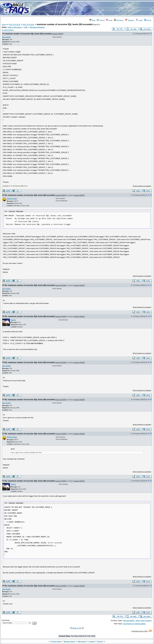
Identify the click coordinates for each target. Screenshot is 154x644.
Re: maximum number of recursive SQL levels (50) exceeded (30, 195)
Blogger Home (70, 641)
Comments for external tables (134, 623)
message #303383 (61, 316)
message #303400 (61, 434)
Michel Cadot (12, 199)
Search (101, 20)
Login (139, 20)
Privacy (100, 641)
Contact (91, 641)
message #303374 (61, 195)
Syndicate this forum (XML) (140, 631)
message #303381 (61, 285)
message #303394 (61, 400)
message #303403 (61, 481)
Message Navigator (37, 27)
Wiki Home (82, 641)
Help (109, 20)
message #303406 (61, 586)
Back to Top (77, 628)
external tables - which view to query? (137, 620)
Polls (26, 27)
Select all (12, 211)
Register (130, 20)
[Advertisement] (92, 8)
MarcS (13, 320)
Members (119, 20)
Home (148, 20)
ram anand (6, 37)
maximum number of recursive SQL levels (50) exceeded (28, 34)
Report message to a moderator (142, 186)
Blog (92, 20)
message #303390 (61, 362)
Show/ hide (20, 211)
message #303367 (58, 34)
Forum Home (56, 641)
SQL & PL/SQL (15, 25)
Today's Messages (15, 27)
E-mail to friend (8, 30)
